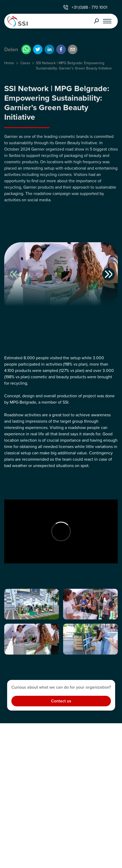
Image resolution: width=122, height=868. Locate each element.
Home (9, 63)
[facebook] (61, 49)
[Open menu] (107, 21)
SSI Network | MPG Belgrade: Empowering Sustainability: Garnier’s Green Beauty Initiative (74, 66)
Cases (25, 63)
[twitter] (38, 49)
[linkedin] (49, 49)
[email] (73, 49)
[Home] (30, 21)
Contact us (61, 701)
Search (96, 21)
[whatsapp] (26, 49)
